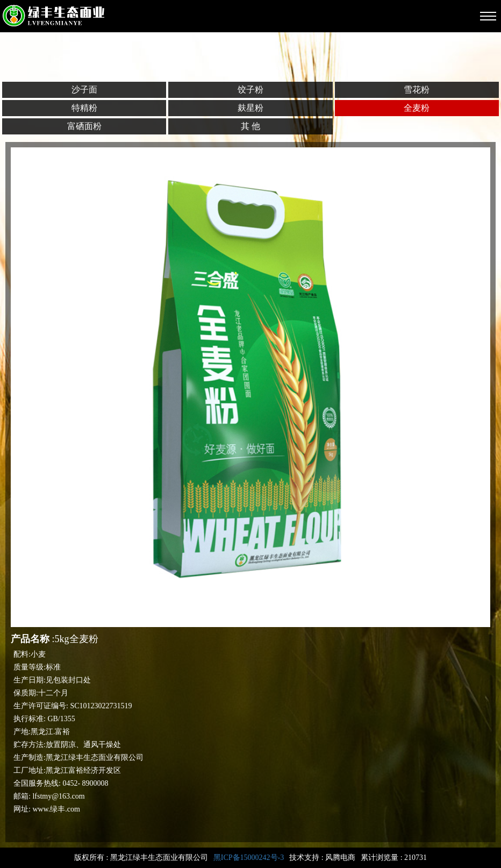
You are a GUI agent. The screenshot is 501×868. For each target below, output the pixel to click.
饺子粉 (251, 90)
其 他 (251, 126)
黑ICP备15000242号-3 (249, 858)
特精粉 (84, 108)
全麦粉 (417, 108)
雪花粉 (417, 90)
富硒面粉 (84, 126)
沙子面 (84, 90)
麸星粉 (251, 108)
